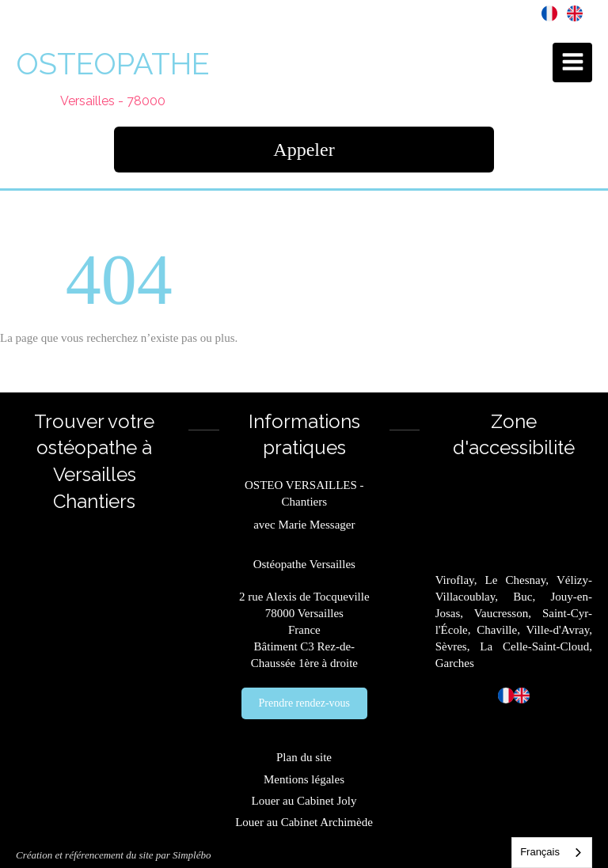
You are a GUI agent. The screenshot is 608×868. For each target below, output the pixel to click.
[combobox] (552, 853)
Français (540, 852)
